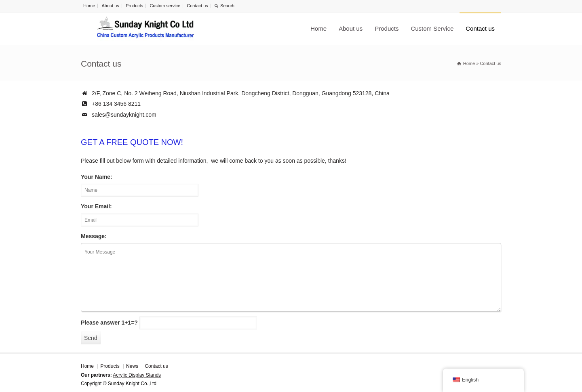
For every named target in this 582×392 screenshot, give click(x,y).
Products (134, 6)
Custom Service (432, 28)
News (132, 366)
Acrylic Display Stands (137, 375)
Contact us (197, 6)
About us (110, 6)
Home (89, 6)
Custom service (165, 6)
